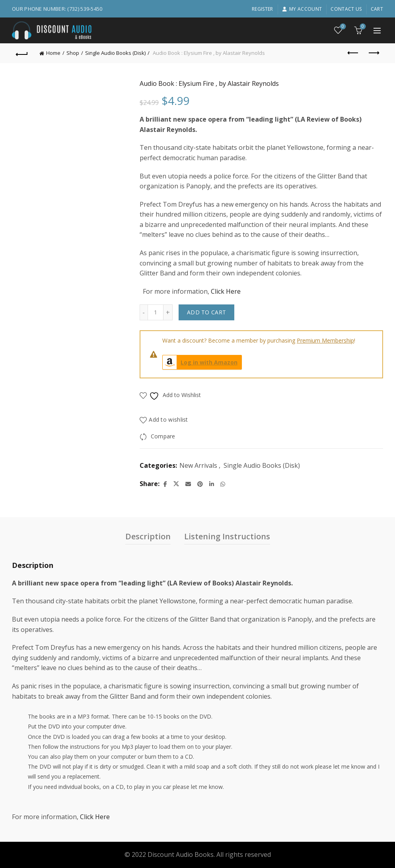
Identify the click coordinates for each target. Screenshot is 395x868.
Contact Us (346, 9)
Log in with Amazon (200, 362)
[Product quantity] (156, 312)
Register (262, 9)
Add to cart (206, 312)
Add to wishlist (168, 420)
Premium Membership (325, 340)
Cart (377, 9)
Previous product (353, 53)
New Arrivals (198, 465)
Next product (373, 53)
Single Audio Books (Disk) (115, 53)
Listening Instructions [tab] (227, 536)
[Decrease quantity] (144, 312)
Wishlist (342, 27)
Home (53, 53)
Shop (73, 53)
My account (302, 9)
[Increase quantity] (168, 312)
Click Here (226, 291)
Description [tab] (148, 536)
